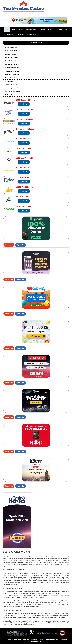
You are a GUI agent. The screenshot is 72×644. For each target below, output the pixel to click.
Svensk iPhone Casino (12, 78)
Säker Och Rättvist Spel (12, 74)
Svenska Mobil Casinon (46, 29)
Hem (8, 29)
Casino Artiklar (9, 81)
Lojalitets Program (11, 54)
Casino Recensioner (17, 29)
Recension (9, 245)
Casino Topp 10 (31, 35)
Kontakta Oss (9, 95)
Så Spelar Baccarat (11, 51)
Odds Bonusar (20, 35)
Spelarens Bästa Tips (11, 47)
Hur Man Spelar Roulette (12, 88)
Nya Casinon (9, 35)
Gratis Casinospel (10, 61)
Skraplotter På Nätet (11, 85)
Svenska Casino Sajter (12, 64)
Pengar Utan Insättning (12, 57)
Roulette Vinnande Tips (12, 68)
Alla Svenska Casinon (62, 29)
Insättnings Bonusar (31, 29)
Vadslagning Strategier (12, 71)
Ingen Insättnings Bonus (12, 91)
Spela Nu (24, 104)
